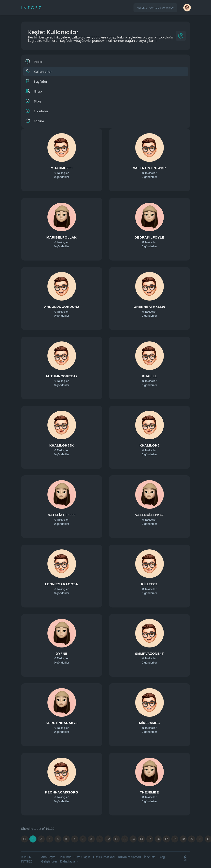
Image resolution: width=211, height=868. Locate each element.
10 (108, 839)
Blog (162, 857)
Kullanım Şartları (129, 857)
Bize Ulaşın (82, 857)
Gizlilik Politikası (104, 857)
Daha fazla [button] (69, 861)
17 (166, 839)
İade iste (150, 857)
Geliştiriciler (49, 861)
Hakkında (65, 857)
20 (191, 839)
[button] (155, 8)
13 (133, 839)
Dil (186, 858)
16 (158, 839)
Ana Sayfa (48, 857)
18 (175, 839)
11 (116, 839)
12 (124, 839)
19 (183, 839)
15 (150, 839)
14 (141, 839)
